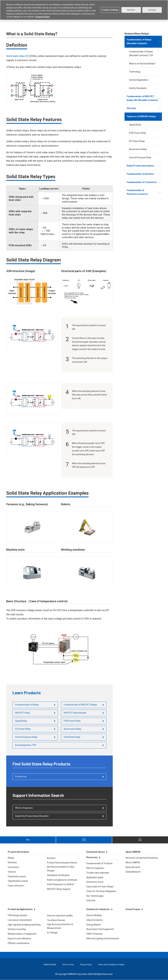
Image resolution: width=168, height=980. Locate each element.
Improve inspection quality (60, 915)
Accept (152, 10)
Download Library (96, 852)
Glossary (131, 108)
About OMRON (133, 862)
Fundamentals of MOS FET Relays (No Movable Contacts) (142, 98)
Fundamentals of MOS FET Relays (80, 705)
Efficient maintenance (19, 943)
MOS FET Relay (23, 713)
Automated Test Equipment (100, 929)
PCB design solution (18, 915)
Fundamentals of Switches (140, 174)
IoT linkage (52, 933)
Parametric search (17, 876)
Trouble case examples (98, 873)
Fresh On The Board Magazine (101, 891)
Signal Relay (21, 721)
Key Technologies (95, 896)
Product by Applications (20, 909)
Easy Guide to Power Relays (100, 887)
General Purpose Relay (26, 737)
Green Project (133, 909)
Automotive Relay (72, 729)
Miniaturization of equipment (22, 934)
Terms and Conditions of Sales (111, 965)
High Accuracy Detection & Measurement (60, 926)
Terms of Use (68, 965)
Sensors (12, 872)
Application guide (95, 877)
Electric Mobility (94, 915)
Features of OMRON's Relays (141, 116)
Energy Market (94, 925)
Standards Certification (58, 875)
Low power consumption (20, 920)
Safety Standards (138, 88)
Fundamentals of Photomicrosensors (137, 192)
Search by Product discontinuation (32, 816)
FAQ (28, 840)
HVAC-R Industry (95, 934)
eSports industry (95, 920)
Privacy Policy (86, 965)
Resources (92, 857)
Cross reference (16, 886)
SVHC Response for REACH (60, 884)
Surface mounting (17, 929)
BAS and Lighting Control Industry (103, 938)
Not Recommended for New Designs (61, 869)
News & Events (133, 867)
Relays (11, 858)
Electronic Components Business (142, 858)
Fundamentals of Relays (27, 705)
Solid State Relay (72, 737)
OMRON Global (50, 965)
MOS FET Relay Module (75, 713)
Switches (12, 862)
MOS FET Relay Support (59, 889)
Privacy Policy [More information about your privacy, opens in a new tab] (43, 17)
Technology (135, 72)
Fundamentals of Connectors (142, 182)
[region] (84, 10)
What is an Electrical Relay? (142, 64)
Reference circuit (95, 882)
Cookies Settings (110, 10)
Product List (21, 777)
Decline (131, 10)
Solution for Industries (98, 909)
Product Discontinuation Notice (62, 863)
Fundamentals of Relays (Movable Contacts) (139, 42)
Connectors (13, 867)
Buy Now (51, 858)
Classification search (18, 881)
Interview (91, 900)
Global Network (133, 872)
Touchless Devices (56, 920)
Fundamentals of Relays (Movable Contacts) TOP (141, 53)
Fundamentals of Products (99, 863)
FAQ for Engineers (24, 808)
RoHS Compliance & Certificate (62, 880)
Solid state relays (16, 56)
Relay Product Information (140, 166)
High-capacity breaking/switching (24, 925)
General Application (139, 80)
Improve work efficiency (19, 938)
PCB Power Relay (72, 721)
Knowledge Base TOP (26, 745)
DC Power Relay (23, 729)
